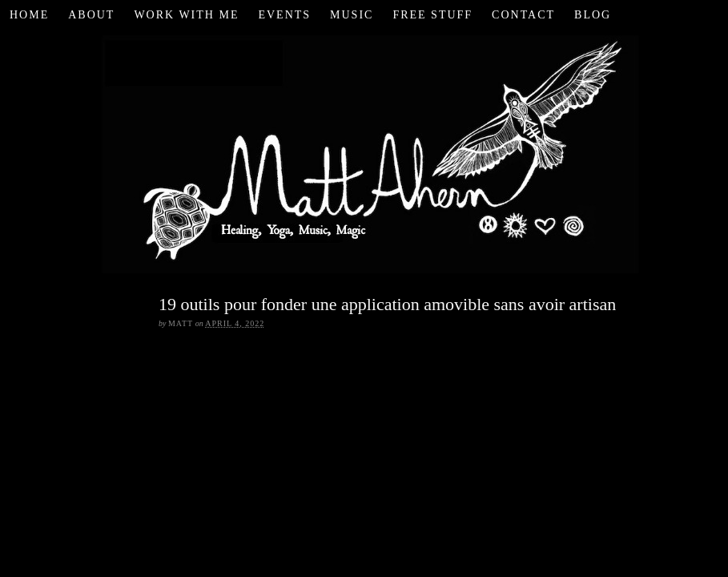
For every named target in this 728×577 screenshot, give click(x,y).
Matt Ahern (364, 152)
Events (284, 15)
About (91, 15)
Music (352, 15)
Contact (523, 15)
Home (29, 15)
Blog (593, 15)
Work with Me (186, 15)
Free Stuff (432, 15)
